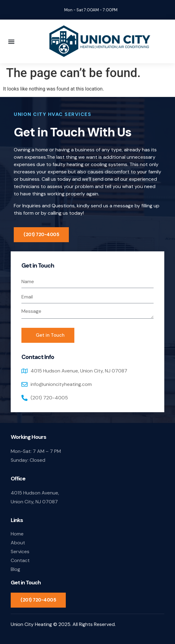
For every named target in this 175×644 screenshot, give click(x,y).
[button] (11, 41)
